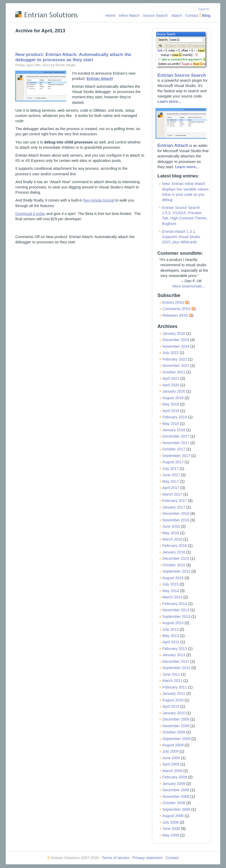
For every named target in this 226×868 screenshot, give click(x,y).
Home (110, 16)
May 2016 (171, 533)
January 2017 (174, 507)
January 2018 (174, 430)
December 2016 (176, 513)
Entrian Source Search (182, 75)
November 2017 (176, 443)
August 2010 (173, 700)
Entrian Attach (173, 145)
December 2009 (176, 719)
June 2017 (171, 475)
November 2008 (176, 797)
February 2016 (175, 546)
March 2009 (172, 771)
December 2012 (176, 661)
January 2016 (174, 552)
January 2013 (174, 655)
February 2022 (175, 359)
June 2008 (171, 829)
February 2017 (175, 501)
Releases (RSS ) (178, 315)
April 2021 (171, 378)
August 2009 (173, 745)
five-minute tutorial (99, 200)
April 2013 (171, 642)
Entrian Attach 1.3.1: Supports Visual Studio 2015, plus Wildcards (181, 237)
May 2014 (171, 591)
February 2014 (175, 604)
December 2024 (176, 340)
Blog (206, 16)
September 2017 (176, 456)
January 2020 (174, 391)
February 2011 (175, 687)
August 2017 (173, 462)
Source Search (155, 16)
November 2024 (176, 346)
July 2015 (170, 584)
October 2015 (174, 565)
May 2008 (171, 835)
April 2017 (171, 488)
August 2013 (173, 623)
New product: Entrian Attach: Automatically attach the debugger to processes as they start (73, 57)
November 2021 (176, 366)
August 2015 (173, 578)
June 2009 (171, 758)
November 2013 (176, 610)
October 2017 (174, 449)
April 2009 (171, 764)
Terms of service (116, 858)
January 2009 (174, 784)
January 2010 (174, 713)
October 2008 (174, 803)
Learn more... (169, 101)
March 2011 (172, 681)
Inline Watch (129, 16)
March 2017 (172, 494)
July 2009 (170, 751)
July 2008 (170, 822)
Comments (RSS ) (179, 309)
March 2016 (172, 539)
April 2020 (171, 385)
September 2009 (176, 739)
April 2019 (171, 411)
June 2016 (171, 526)
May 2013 (171, 636)
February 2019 (175, 417)
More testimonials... (189, 286)
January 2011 (174, 694)
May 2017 (171, 481)
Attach (177, 16)
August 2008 (173, 816)
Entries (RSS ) (176, 302)
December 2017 (176, 436)
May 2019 (171, 404)
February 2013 (175, 649)
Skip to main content (32, 7)
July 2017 (170, 469)
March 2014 (172, 597)
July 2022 (170, 353)
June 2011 (171, 674)
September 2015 (176, 571)
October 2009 (174, 732)
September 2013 (176, 617)
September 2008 (176, 809)
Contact (192, 16)
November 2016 (176, 520)
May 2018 (171, 424)
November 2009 (176, 726)
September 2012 (176, 668)
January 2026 (174, 333)
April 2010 (171, 706)
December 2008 (176, 790)
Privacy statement (147, 858)
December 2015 (176, 558)
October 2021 (174, 372)
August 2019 (173, 398)
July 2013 (170, 629)
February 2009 (175, 777)
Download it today (30, 214)
